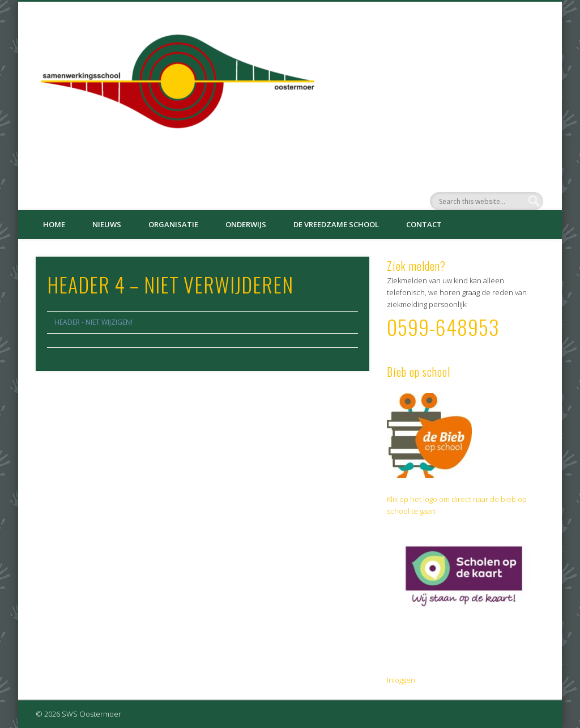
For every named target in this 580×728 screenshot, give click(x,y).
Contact (424, 224)
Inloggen (401, 680)
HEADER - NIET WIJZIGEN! (93, 322)
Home (54, 224)
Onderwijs (246, 224)
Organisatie (173, 224)
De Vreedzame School (336, 224)
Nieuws (107, 224)
